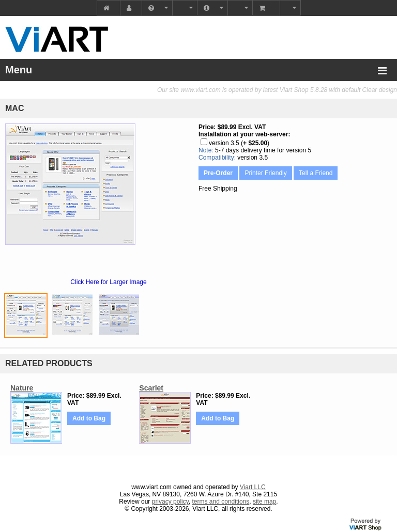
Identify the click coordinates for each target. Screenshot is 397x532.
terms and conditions (221, 502)
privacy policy (170, 502)
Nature (22, 388)
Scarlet (151, 388)
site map (264, 502)
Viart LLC (253, 487)
